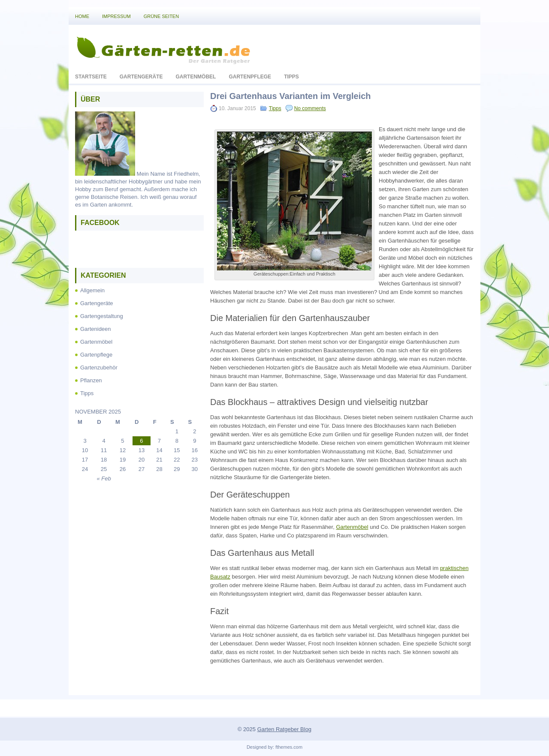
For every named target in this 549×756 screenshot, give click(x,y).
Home (82, 16)
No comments (310, 108)
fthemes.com (289, 747)
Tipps (291, 77)
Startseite (91, 77)
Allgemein (92, 290)
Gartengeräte (141, 77)
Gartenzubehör (99, 367)
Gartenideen (96, 329)
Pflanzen (91, 380)
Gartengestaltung (102, 316)
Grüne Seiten (161, 16)
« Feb (104, 478)
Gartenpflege (250, 77)
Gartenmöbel (196, 77)
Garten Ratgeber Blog (284, 729)
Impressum (116, 16)
